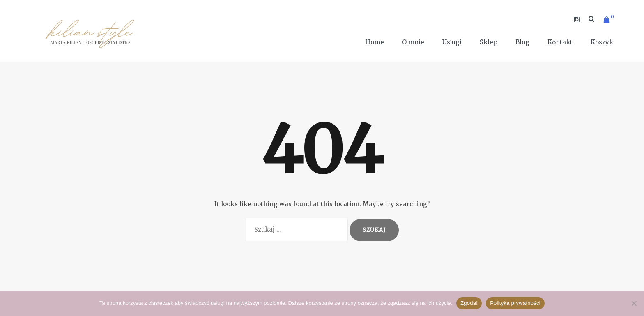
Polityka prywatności (515, 303)
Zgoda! (469, 303)
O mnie (413, 42)
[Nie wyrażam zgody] (634, 303)
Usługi (452, 42)
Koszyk (602, 42)
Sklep (489, 42)
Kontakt (560, 42)
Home (375, 42)
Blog (522, 42)
